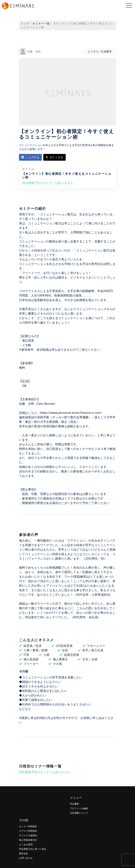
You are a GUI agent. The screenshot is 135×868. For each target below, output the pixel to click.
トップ (25, 23)
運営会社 (24, 853)
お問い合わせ (26, 858)
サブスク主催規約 (28, 835)
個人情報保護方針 (28, 840)
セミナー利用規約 (28, 826)
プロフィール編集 (79, 808)
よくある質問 (26, 844)
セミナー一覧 (41, 23)
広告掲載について (79, 813)
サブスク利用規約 (28, 831)
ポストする (55, 157)
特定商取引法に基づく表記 (33, 849)
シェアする (30, 157)
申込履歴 (74, 804)
